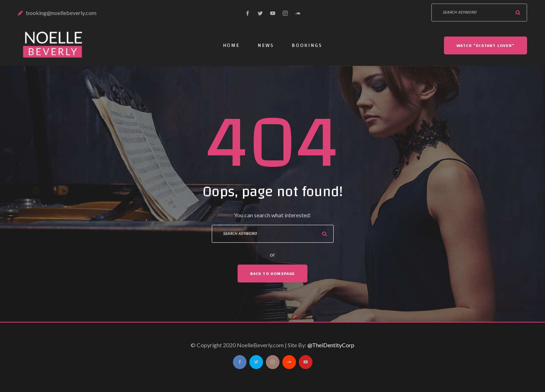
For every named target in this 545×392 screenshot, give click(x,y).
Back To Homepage (272, 274)
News (266, 45)
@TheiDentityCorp (331, 345)
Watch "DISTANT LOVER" (486, 45)
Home (231, 45)
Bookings (307, 45)
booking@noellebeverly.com (61, 13)
